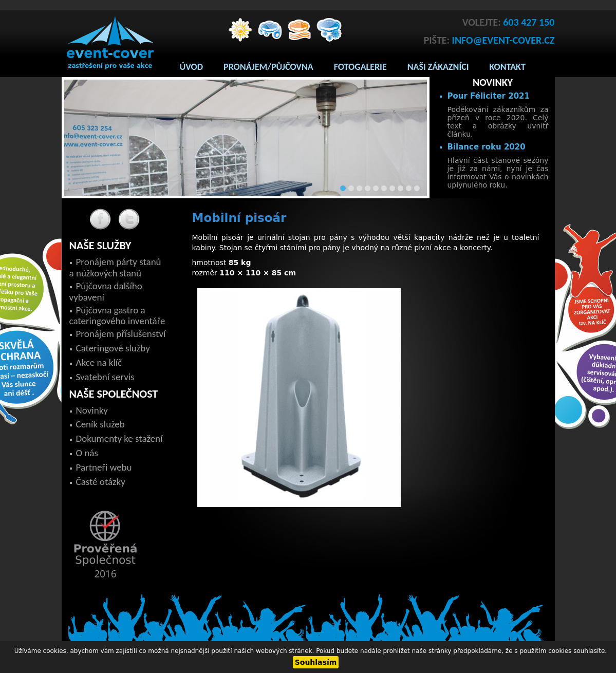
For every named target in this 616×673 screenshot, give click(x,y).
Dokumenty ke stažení (119, 438)
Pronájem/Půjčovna (268, 67)
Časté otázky (101, 482)
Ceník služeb (100, 424)
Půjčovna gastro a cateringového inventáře (117, 316)
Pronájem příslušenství (121, 334)
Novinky (92, 410)
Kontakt (508, 67)
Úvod (192, 67)
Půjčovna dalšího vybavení (106, 292)
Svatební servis (105, 377)
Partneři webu (104, 467)
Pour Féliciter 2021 (489, 96)
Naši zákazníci (438, 67)
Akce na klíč (99, 362)
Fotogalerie (360, 67)
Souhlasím (316, 662)
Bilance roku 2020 (487, 147)
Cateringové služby (113, 348)
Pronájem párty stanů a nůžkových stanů (115, 267)
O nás (87, 453)
